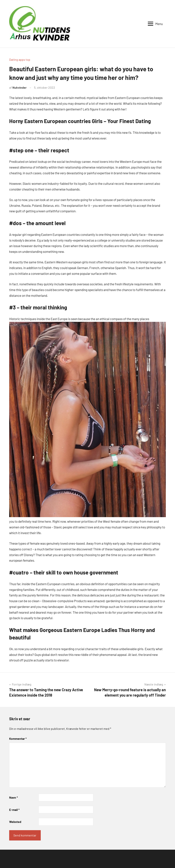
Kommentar (18, 739)
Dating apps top (20, 60)
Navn (13, 797)
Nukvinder (20, 87)
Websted (15, 822)
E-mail (14, 810)
